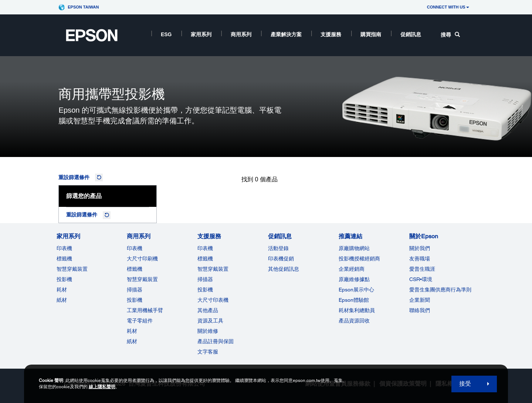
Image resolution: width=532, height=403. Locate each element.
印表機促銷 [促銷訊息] (281, 259)
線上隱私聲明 (102, 387)
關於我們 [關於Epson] (420, 248)
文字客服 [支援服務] (208, 352)
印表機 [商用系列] (135, 248)
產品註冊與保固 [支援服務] (216, 341)
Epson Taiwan (83, 7)
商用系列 (241, 34)
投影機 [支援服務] (205, 290)
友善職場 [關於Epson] (420, 259)
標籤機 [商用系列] (135, 269)
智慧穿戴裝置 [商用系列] (142, 279)
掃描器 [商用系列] (135, 290)
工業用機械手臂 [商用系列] (145, 310)
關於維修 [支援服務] (208, 331)
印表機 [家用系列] (64, 248)
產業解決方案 (286, 34)
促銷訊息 (411, 34)
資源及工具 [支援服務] (210, 321)
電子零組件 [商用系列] (140, 321)
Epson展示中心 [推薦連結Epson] (356, 290)
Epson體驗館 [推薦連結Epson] (354, 300)
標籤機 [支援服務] (205, 259)
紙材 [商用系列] (132, 341)
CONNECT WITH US (448, 7)
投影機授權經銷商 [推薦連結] (359, 259)
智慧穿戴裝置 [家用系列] (72, 269)
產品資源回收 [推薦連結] (354, 321)
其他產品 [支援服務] (208, 310)
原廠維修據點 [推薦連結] (354, 279)
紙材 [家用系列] (62, 300)
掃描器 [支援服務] (205, 279)
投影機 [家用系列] (64, 279)
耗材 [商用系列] (132, 331)
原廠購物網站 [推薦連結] (354, 248)
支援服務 (331, 34)
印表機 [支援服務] (205, 248)
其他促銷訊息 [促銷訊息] (284, 269)
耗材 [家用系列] (62, 290)
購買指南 (371, 34)
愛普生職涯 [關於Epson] (422, 269)
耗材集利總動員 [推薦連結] (357, 310)
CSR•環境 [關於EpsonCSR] (421, 279)
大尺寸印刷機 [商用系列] (142, 259)
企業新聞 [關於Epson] (420, 300)
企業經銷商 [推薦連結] (352, 269)
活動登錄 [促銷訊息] (278, 248)
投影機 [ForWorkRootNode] (135, 300)
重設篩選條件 (74, 177)
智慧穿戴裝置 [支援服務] (213, 269)
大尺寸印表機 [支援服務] (213, 300)
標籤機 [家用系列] (64, 259)
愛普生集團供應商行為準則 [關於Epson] (440, 290)
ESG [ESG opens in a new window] (166, 34)
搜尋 (450, 35)
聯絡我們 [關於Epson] (420, 310)
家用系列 (201, 34)
